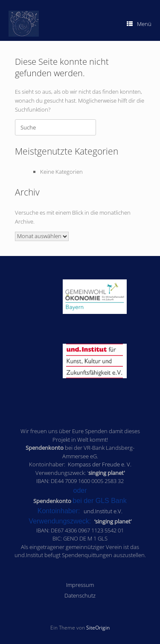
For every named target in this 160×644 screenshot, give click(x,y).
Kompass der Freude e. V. (100, 464)
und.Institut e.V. (103, 511)
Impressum (80, 585)
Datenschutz (80, 595)
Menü (139, 24)
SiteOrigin (98, 628)
